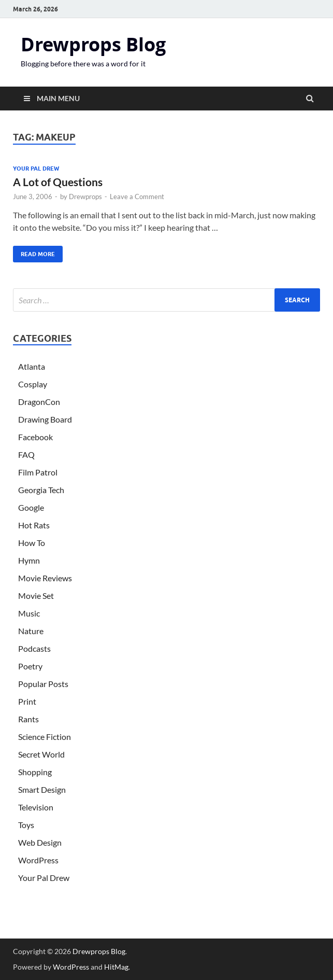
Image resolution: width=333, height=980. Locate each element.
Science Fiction (45, 737)
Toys (26, 825)
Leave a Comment (137, 197)
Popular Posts (43, 684)
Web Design (40, 842)
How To (32, 543)
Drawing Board (45, 419)
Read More (34, 252)
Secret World (41, 754)
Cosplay (33, 384)
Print (27, 701)
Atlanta (32, 366)
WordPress (38, 860)
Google (31, 507)
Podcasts (34, 648)
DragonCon (39, 402)
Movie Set (36, 596)
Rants (28, 719)
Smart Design (42, 789)
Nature (31, 631)
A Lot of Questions (58, 182)
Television (36, 807)
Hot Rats (34, 525)
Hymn (29, 560)
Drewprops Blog (93, 44)
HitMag (116, 967)
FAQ (26, 454)
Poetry (30, 666)
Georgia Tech (41, 490)
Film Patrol (38, 472)
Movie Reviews (45, 578)
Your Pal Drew (36, 169)
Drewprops (85, 197)
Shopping (35, 772)
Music (29, 613)
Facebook (35, 437)
